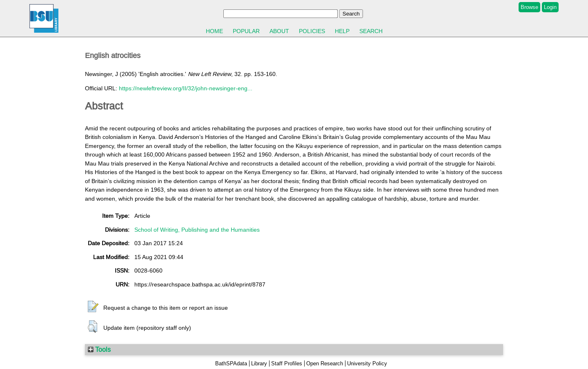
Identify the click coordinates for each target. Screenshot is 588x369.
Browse (529, 7)
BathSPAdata (231, 363)
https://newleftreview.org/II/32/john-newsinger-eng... (186, 88)
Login (550, 7)
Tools (99, 349)
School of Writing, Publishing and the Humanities (197, 230)
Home (214, 31)
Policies (312, 31)
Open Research (325, 363)
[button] (93, 307)
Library (259, 363)
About (279, 31)
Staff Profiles (287, 363)
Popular (246, 31)
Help (342, 31)
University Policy (367, 363)
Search (371, 31)
